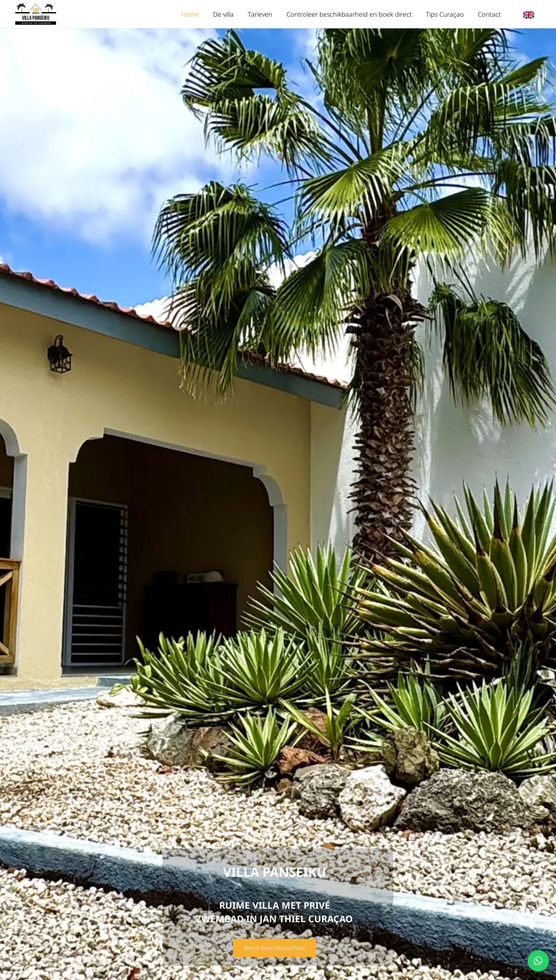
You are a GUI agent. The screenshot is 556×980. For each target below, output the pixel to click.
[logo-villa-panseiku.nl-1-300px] (36, 14)
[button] (538, 961)
